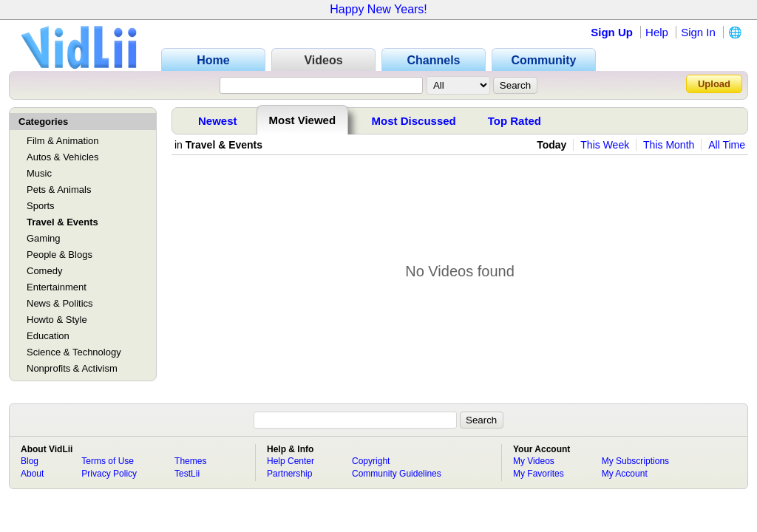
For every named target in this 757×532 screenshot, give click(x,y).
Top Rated (515, 121)
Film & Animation (63, 141)
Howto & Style (57, 320)
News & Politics (60, 303)
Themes (190, 461)
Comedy (44, 271)
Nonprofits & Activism (72, 368)
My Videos (534, 461)
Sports (41, 206)
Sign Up (612, 32)
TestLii (187, 474)
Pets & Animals (59, 190)
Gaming (44, 238)
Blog (30, 461)
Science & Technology (74, 352)
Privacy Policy (109, 474)
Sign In (698, 32)
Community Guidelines (397, 474)
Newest (218, 121)
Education (48, 336)
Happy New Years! (378, 9)
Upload (714, 84)
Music (39, 173)
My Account (625, 474)
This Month (669, 145)
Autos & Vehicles (63, 157)
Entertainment (57, 287)
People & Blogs (60, 255)
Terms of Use (108, 461)
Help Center (291, 461)
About (32, 474)
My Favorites (539, 474)
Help (657, 32)
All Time (727, 145)
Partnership (289, 474)
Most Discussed (414, 121)
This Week (605, 145)
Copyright (371, 461)
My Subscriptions (635, 461)
